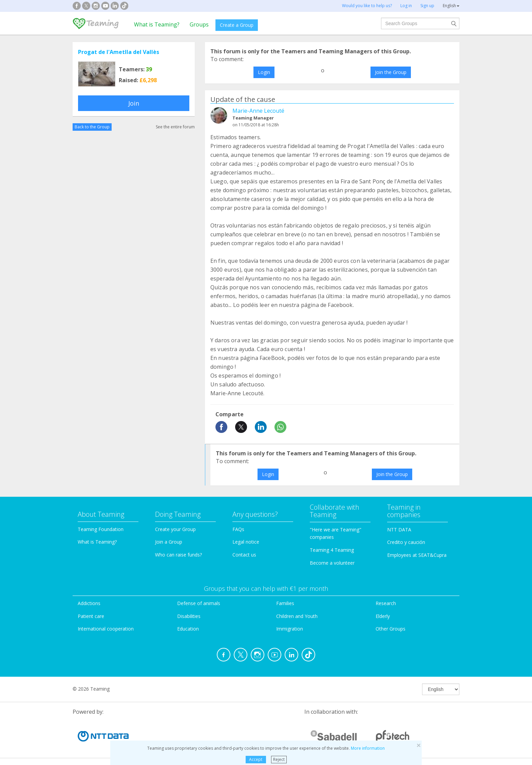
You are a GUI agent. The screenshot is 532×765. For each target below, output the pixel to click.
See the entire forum (175, 127)
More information (368, 748)
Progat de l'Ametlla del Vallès (119, 52)
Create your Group (175, 529)
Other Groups (391, 629)
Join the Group (391, 72)
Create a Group (237, 25)
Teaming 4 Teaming (332, 550)
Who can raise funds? (178, 555)
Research (386, 603)
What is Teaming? (157, 24)
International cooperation (106, 629)
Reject (279, 759)
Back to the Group (92, 127)
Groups (199, 24)
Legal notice (246, 542)
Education (188, 629)
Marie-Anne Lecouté (258, 111)
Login (264, 72)
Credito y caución (406, 542)
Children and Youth (297, 616)
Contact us (244, 555)
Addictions (89, 603)
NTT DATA (399, 530)
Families (285, 603)
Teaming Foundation (101, 529)
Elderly (383, 616)
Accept (256, 759)
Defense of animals (199, 603)
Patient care (91, 616)
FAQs (238, 529)
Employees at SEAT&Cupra (417, 555)
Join (134, 103)
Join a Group (169, 542)
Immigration (290, 629)
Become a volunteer (332, 563)
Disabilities (189, 616)
